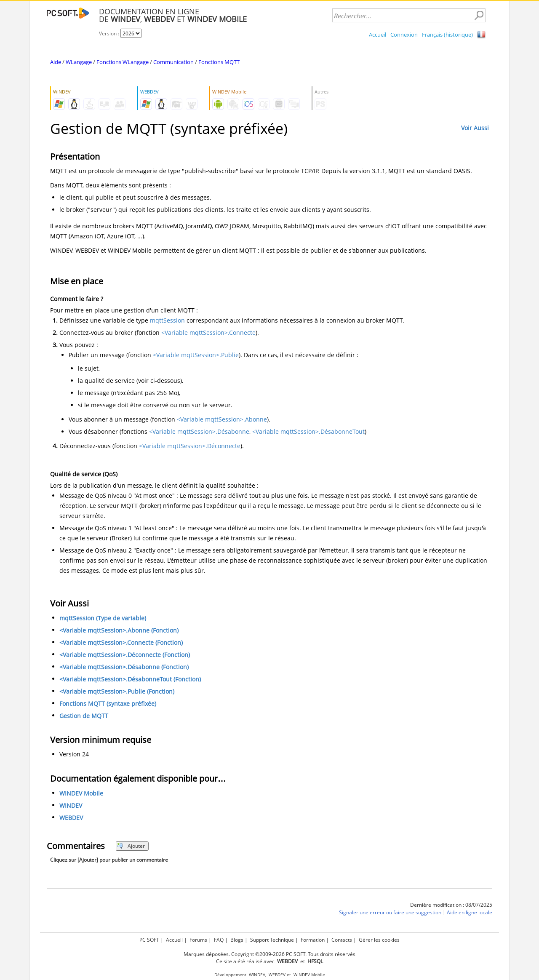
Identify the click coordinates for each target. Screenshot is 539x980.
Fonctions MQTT (219, 62)
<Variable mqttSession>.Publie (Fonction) (117, 691)
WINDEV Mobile (81, 793)
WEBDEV (71, 818)
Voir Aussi (475, 128)
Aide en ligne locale (470, 912)
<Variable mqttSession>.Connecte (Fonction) (121, 642)
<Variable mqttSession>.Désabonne (199, 431)
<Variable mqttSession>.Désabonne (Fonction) (124, 667)
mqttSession (167, 320)
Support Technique (272, 940)
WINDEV (71, 805)
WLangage (79, 62)
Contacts (342, 940)
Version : (110, 33)
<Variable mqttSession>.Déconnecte (190, 446)
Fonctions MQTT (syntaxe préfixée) (108, 704)
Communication (173, 62)
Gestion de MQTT (84, 716)
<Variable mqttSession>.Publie (196, 355)
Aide (56, 62)
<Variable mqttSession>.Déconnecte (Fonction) (125, 655)
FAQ (219, 940)
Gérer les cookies (379, 940)
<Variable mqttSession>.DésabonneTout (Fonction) (130, 679)
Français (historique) (447, 35)
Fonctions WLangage (123, 62)
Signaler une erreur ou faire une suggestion (390, 912)
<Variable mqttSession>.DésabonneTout (308, 431)
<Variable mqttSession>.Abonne (222, 419)
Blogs (237, 940)
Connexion (404, 35)
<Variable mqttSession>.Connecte (208, 332)
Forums (198, 940)
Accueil (378, 35)
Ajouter (131, 846)
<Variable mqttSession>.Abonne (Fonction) (119, 630)
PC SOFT (149, 940)
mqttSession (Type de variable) (103, 618)
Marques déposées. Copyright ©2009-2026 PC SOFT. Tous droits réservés (269, 954)
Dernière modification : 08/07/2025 (451, 905)
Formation (313, 940)
